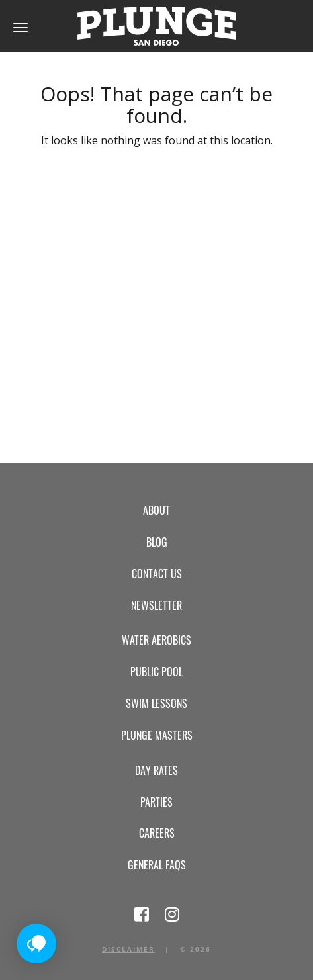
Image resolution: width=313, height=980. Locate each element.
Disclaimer (128, 949)
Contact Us (157, 574)
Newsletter (156, 605)
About (156, 510)
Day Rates (156, 770)
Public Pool (156, 672)
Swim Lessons (156, 703)
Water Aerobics (156, 640)
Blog (157, 542)
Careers (157, 833)
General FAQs (157, 865)
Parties (156, 802)
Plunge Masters (157, 735)
